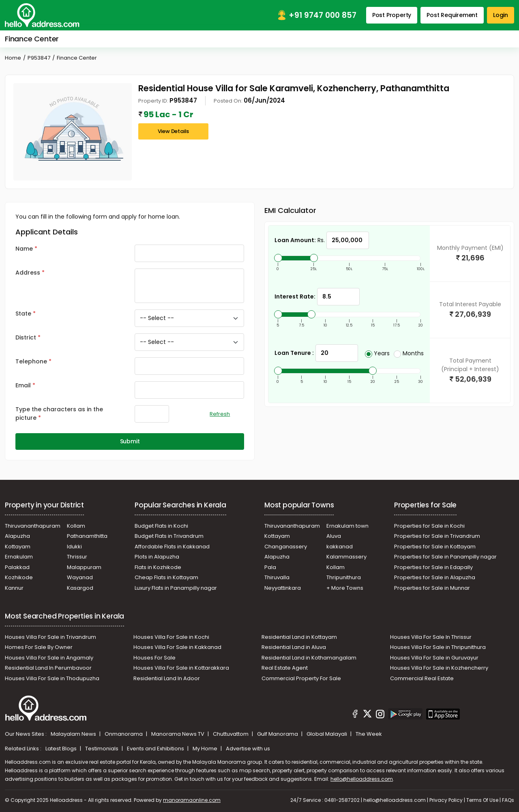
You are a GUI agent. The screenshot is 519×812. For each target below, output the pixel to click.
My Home (206, 749)
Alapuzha (17, 536)
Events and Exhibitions (156, 749)
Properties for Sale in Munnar (432, 588)
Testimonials (102, 749)
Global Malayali (327, 734)
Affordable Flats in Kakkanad (172, 547)
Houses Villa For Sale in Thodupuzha (52, 678)
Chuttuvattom (231, 734)
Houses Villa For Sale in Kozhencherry (439, 668)
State (23, 314)
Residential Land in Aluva (294, 647)
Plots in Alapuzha (157, 557)
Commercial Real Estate (422, 678)
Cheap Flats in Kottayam (166, 577)
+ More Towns (345, 588)
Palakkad (17, 567)
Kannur (14, 588)
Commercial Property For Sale (301, 678)
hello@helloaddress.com (362, 779)
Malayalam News (74, 734)
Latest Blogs (62, 749)
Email (23, 385)
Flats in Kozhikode (158, 567)
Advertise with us (248, 749)
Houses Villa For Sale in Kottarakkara (181, 668)
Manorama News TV (178, 734)
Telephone (31, 361)
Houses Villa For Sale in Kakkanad (177, 647)
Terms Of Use (482, 800)
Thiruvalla (277, 577)
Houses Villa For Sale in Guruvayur (434, 658)
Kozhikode (19, 577)
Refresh (220, 414)
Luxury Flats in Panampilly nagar (176, 588)
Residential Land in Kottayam (299, 637)
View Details (174, 131)
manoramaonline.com (192, 800)
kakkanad (340, 547)
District (26, 337)
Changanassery (286, 547)
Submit (130, 441)
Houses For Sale (154, 658)
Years (377, 353)
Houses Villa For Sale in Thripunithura (438, 647)
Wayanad (80, 577)
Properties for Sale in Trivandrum (437, 536)
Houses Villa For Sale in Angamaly (49, 658)
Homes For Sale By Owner (39, 647)
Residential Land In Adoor (167, 678)
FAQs (508, 800)
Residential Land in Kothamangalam (309, 658)
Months (409, 353)
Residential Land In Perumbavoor (48, 668)
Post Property (392, 15)
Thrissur (77, 557)
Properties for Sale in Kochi (429, 526)
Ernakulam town (347, 526)
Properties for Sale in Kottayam (435, 547)
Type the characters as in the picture (59, 414)
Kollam (76, 526)
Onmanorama (124, 734)
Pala (270, 567)
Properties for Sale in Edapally (433, 567)
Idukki (74, 547)
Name (24, 249)
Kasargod (80, 588)
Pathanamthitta (87, 536)
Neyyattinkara (283, 588)
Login (501, 15)
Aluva (334, 536)
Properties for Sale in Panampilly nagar (445, 557)
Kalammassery (346, 557)
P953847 (39, 58)
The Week (369, 734)
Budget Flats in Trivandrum (169, 536)
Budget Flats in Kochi (161, 526)
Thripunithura (344, 577)
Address (28, 273)
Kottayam (18, 547)
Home (13, 58)
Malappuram (84, 567)
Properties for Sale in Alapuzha (435, 577)
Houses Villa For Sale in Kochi (171, 637)
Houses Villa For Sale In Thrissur (431, 637)
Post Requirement (452, 15)
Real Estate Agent (285, 668)
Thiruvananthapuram (33, 526)
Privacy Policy (446, 800)
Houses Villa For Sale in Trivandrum (50, 637)
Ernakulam (19, 557)
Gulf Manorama (278, 734)
